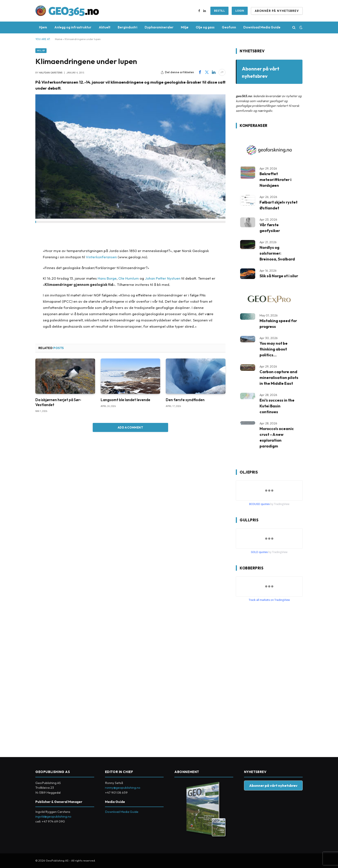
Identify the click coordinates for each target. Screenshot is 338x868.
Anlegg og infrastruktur (73, 27)
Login (240, 11)
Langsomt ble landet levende (125, 400)
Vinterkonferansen (101, 257)
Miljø (185, 27)
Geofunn (229, 27)
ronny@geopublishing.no (123, 788)
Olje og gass (205, 27)
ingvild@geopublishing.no (53, 816)
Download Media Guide (262, 27)
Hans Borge (107, 278)
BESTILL (220, 11)
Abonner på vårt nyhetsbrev (273, 785)
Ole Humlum (129, 278)
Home (59, 39)
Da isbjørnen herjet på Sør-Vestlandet (58, 402)
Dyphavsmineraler (159, 27)
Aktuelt (105, 27)
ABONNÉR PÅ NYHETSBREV (277, 11)
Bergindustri (128, 27)
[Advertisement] (268, 678)
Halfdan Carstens (51, 73)
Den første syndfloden (185, 400)
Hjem (43, 27)
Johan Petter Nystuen (163, 278)
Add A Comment (130, 427)
